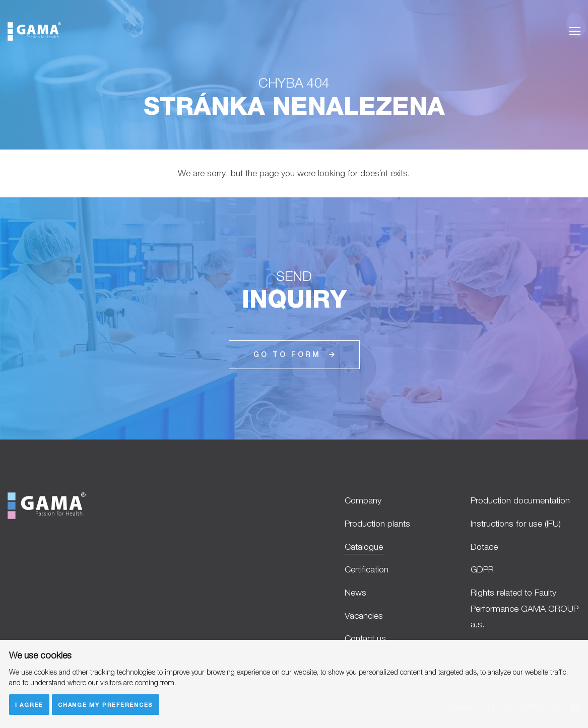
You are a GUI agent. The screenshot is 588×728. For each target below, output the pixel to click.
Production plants (377, 523)
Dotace (484, 547)
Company (363, 500)
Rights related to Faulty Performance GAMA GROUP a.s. (525, 608)
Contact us (365, 638)
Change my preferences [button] (106, 705)
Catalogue (364, 547)
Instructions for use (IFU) (516, 523)
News (355, 592)
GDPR (482, 569)
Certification (367, 569)
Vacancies (364, 615)
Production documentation (520, 500)
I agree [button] (29, 705)
